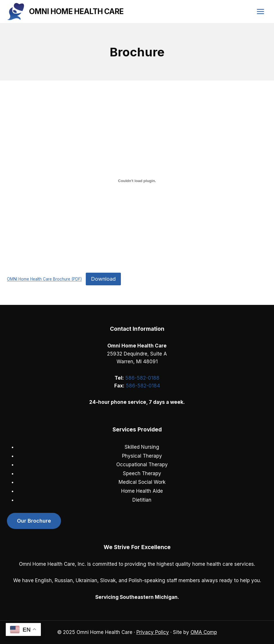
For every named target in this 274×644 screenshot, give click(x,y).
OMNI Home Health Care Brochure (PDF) (44, 279)
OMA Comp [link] (204, 632)
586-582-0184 (143, 386)
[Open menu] (260, 11)
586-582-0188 (142, 378)
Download (103, 279)
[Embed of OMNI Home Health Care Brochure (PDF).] (137, 181)
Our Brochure (34, 521)
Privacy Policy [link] (153, 632)
